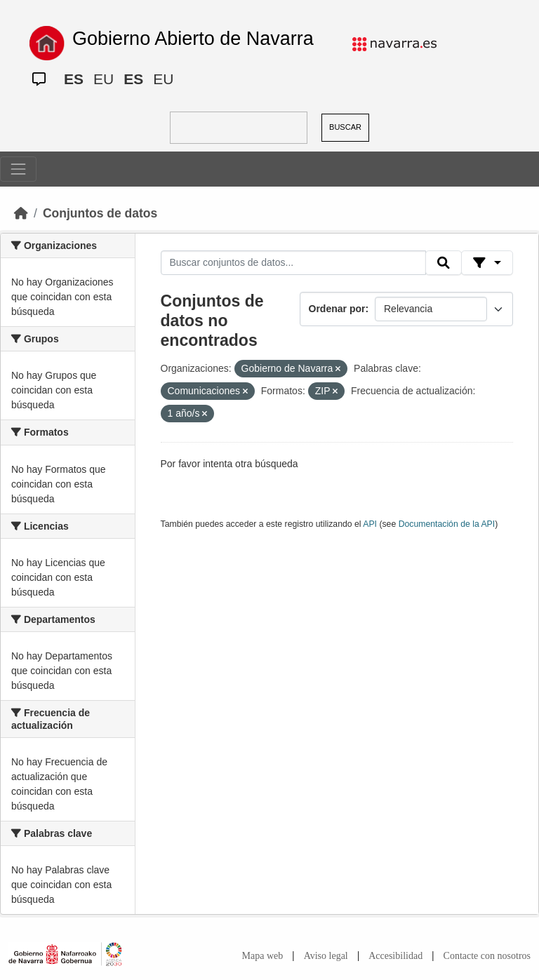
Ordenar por (337, 309)
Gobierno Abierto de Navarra (193, 39)
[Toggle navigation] (18, 169)
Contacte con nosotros (487, 956)
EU (104, 79)
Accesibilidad (395, 956)
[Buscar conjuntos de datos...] (293, 263)
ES (74, 79)
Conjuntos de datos (100, 213)
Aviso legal (326, 956)
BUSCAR (345, 127)
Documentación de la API (447, 524)
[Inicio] (21, 213)
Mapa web (263, 956)
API (370, 524)
